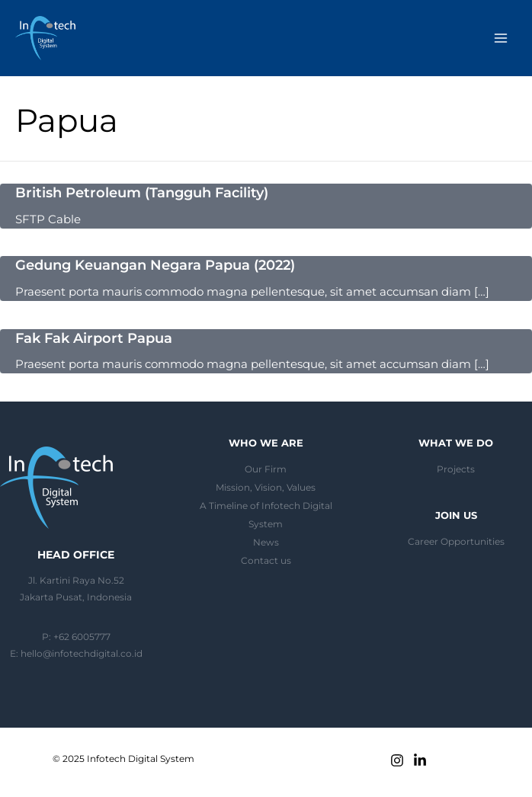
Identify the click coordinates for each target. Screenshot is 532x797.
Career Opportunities (456, 542)
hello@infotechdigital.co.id (82, 654)
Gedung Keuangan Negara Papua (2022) (155, 265)
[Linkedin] (420, 760)
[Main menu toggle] (501, 38)
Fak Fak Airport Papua (94, 338)
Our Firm (266, 469)
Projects (456, 469)
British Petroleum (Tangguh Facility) (142, 192)
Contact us (266, 561)
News (266, 543)
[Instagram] (397, 760)
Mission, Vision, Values (266, 488)
